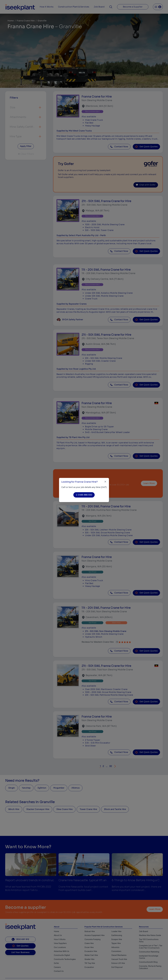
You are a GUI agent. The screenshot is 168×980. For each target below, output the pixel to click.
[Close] (105, 482)
